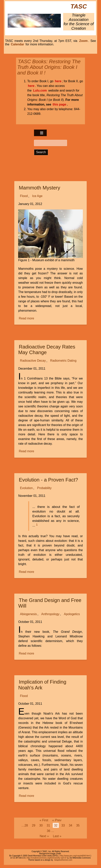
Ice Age (37, 196)
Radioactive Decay (33, 361)
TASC (79, 6)
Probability (44, 488)
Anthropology (50, 614)
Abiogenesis (28, 614)
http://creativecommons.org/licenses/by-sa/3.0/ (47, 858)
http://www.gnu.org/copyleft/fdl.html (75, 856)
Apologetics (72, 614)
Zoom (83, 41)
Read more (27, 318)
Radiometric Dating (63, 361)
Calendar (17, 44)
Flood (24, 196)
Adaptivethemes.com (63, 860)
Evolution (26, 488)
